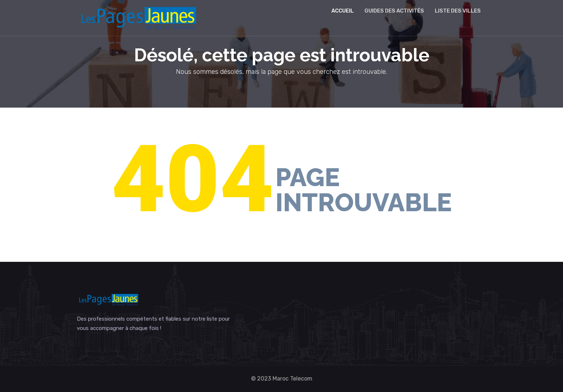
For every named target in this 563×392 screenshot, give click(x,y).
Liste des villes (458, 11)
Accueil (343, 11)
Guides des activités (394, 11)
